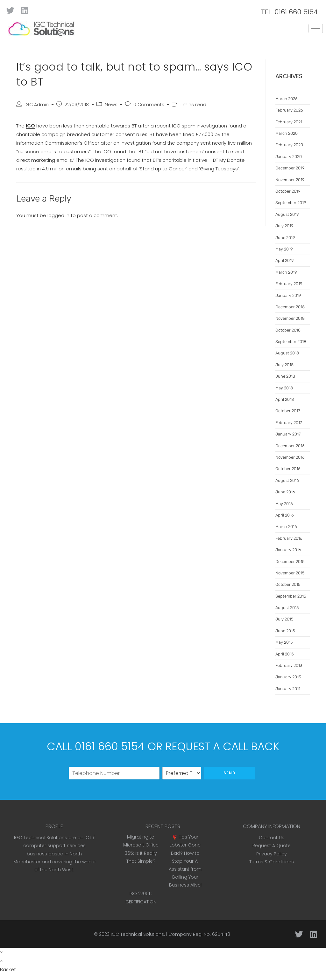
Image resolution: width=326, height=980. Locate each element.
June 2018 (285, 376)
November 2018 (290, 318)
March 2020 (287, 133)
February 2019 (289, 284)
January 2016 (288, 550)
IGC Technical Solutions (137, 934)
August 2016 (287, 480)
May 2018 (284, 388)
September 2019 (291, 203)
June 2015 (285, 631)
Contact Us (272, 838)
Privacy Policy (272, 854)
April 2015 (284, 654)
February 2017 (289, 423)
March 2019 (286, 272)
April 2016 (285, 515)
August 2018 (287, 353)
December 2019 (290, 168)
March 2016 (286, 527)
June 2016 (285, 492)
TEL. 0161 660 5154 (290, 12)
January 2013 (288, 677)
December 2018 (290, 307)
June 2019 (285, 238)
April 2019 (284, 260)
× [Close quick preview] (1, 952)
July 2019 (284, 226)
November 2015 (290, 573)
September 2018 (291, 342)
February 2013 (289, 665)
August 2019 (287, 214)
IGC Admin (37, 105)
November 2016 (290, 457)
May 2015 (284, 642)
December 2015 (290, 562)
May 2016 (284, 504)
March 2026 (287, 99)
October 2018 (288, 330)
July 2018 (284, 365)
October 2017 (288, 411)
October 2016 (288, 469)
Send (230, 773)
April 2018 (285, 399)
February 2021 (289, 122)
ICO (30, 126)
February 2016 (289, 538)
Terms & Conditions (272, 862)
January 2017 (288, 434)
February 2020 (289, 145)
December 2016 (290, 446)
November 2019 (290, 180)
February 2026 (289, 110)
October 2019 (288, 191)
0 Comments (149, 105)
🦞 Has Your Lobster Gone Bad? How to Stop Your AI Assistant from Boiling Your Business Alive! (185, 861)
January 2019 (288, 295)
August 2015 (287, 608)
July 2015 (284, 619)
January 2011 (288, 689)
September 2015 (291, 596)
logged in (58, 215)
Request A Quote (272, 846)
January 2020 (289, 157)
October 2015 (288, 584)
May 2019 (284, 249)
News (111, 105)
